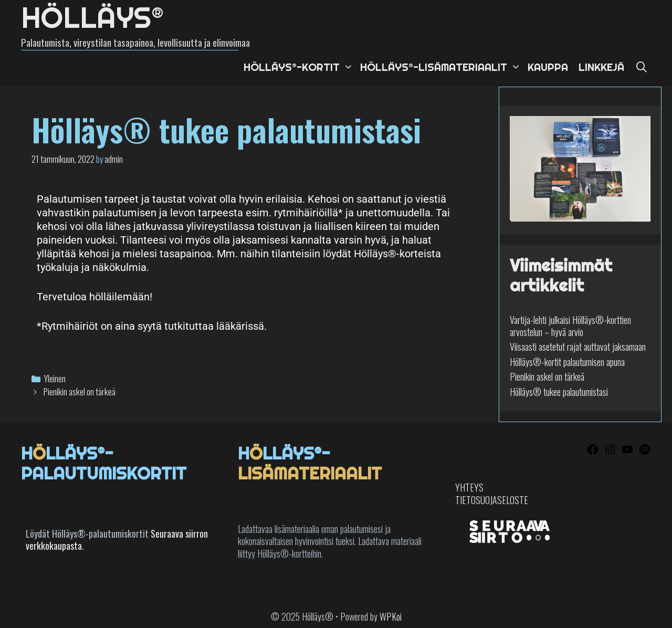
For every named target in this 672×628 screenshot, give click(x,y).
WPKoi (391, 616)
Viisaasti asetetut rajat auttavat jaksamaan (578, 347)
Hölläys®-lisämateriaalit (441, 67)
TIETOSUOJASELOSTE (492, 500)
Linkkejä (601, 67)
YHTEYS (469, 487)
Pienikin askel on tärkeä (80, 391)
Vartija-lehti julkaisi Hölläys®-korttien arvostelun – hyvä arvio (570, 326)
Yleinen (55, 378)
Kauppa (548, 67)
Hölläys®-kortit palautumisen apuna (567, 362)
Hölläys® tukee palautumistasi (559, 392)
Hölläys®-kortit (299, 67)
